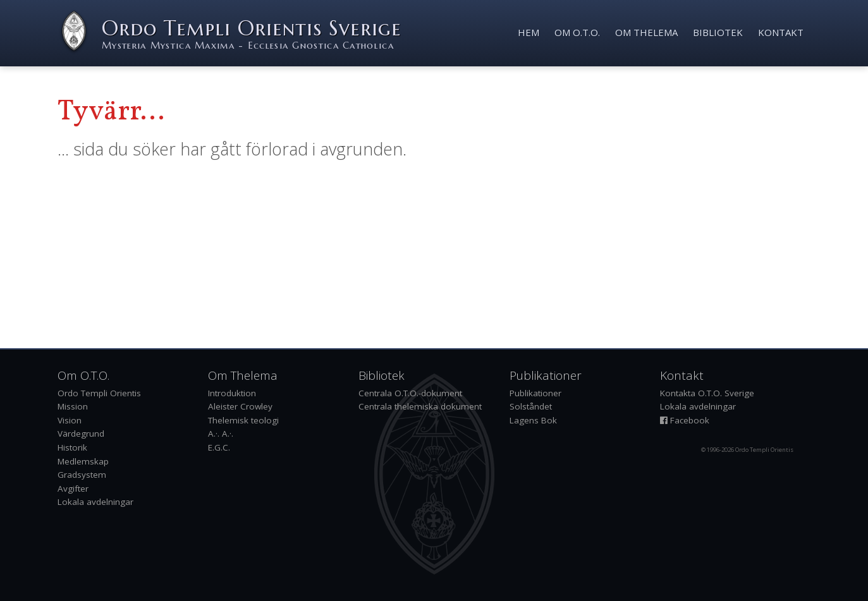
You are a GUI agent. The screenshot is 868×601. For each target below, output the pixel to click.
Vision (70, 420)
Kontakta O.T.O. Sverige (707, 393)
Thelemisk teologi (243, 420)
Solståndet (531, 406)
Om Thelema (646, 32)
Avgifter (73, 489)
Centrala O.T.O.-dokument (410, 393)
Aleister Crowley (240, 406)
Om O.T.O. (577, 32)
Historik (72, 447)
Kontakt (781, 32)
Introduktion (232, 393)
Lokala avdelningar (95, 502)
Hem (529, 32)
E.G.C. (219, 447)
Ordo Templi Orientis (99, 393)
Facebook (685, 420)
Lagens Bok (533, 420)
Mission (73, 406)
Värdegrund (81, 434)
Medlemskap (83, 461)
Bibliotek (718, 32)
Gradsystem (82, 475)
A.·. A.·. (221, 434)
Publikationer (535, 393)
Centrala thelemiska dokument (420, 406)
